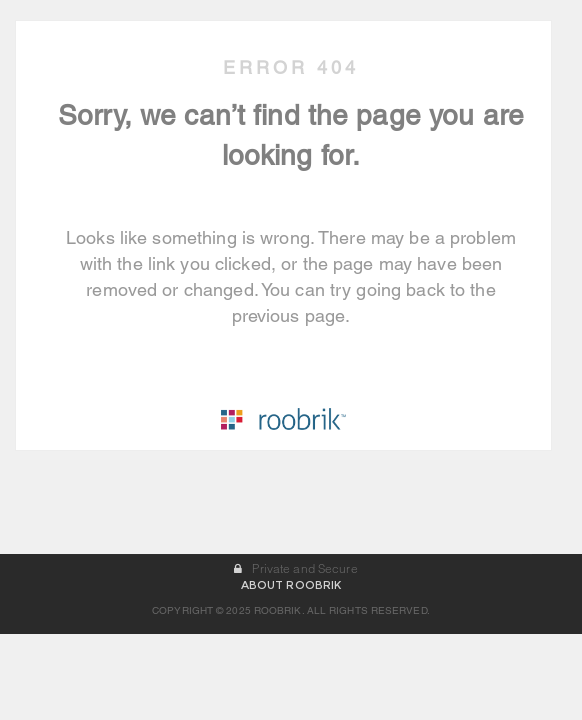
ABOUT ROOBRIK (291, 671)
